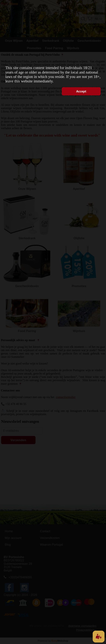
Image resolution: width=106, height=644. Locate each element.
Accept (81, 91)
